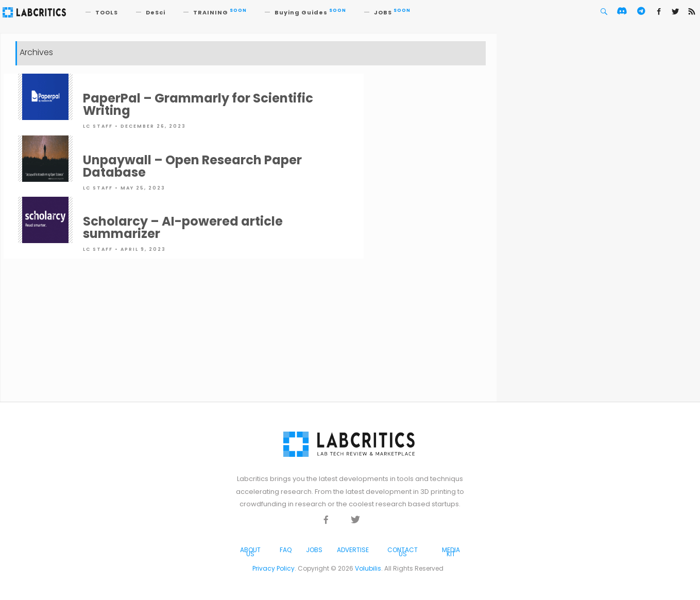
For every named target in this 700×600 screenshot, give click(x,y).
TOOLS (107, 12)
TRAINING (220, 12)
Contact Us (403, 552)
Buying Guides (310, 12)
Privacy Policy (274, 568)
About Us (250, 552)
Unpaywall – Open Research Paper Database (192, 166)
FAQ (286, 550)
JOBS (392, 12)
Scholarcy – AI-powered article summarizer (183, 227)
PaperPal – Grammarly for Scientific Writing (198, 104)
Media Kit (451, 552)
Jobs (314, 550)
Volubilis (368, 568)
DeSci (156, 12)
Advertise (353, 550)
